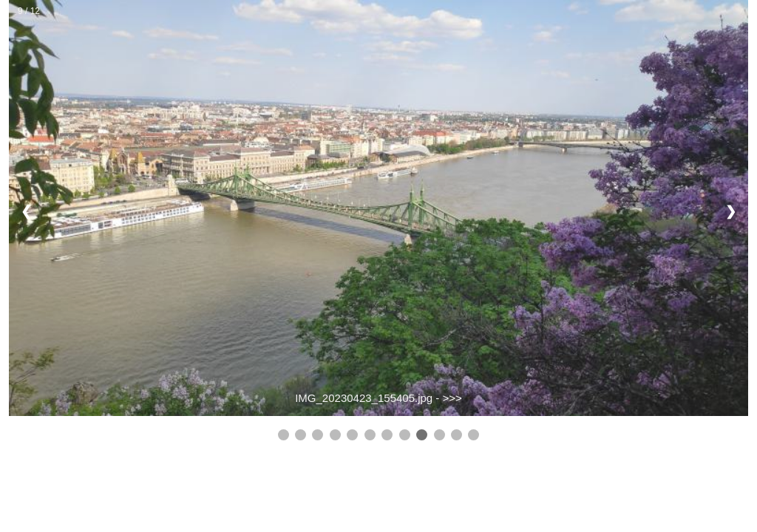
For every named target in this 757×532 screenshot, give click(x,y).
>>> (452, 398)
